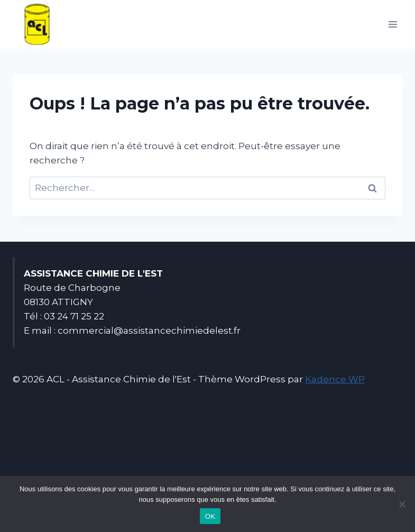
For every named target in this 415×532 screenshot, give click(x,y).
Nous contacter (345, 438)
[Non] (402, 504)
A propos (361, 453)
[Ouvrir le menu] (393, 24)
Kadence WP (335, 379)
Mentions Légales (340, 467)
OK (210, 516)
